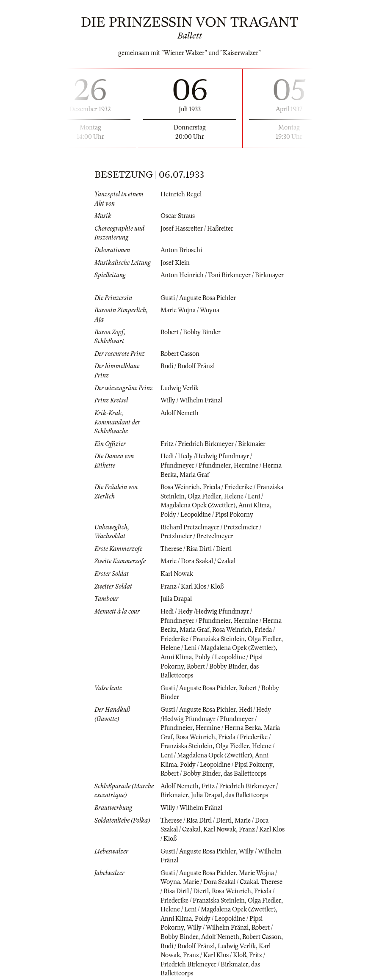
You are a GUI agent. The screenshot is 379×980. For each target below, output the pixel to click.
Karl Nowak (177, 574)
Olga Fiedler (204, 496)
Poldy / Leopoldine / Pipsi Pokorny (207, 515)
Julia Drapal (176, 599)
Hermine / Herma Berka (228, 728)
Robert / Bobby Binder (191, 332)
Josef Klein (175, 263)
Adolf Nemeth (180, 413)
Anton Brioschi (181, 250)
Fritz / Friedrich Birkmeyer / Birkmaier (213, 444)
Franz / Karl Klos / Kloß (192, 586)
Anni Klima (254, 505)
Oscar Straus (178, 216)
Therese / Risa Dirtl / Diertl (196, 549)
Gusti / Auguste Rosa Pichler (198, 298)
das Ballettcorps (245, 774)
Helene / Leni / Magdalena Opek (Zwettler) (218, 648)
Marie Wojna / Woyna (190, 310)
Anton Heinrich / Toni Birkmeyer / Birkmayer (222, 275)
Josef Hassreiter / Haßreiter (197, 228)
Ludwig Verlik (180, 388)
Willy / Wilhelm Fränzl (191, 400)
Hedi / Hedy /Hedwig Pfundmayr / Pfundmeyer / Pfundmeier (216, 719)
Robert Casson (180, 354)
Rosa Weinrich (180, 487)
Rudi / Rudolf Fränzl (188, 366)
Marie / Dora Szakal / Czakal (198, 561)
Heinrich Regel (181, 194)
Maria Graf (194, 475)
